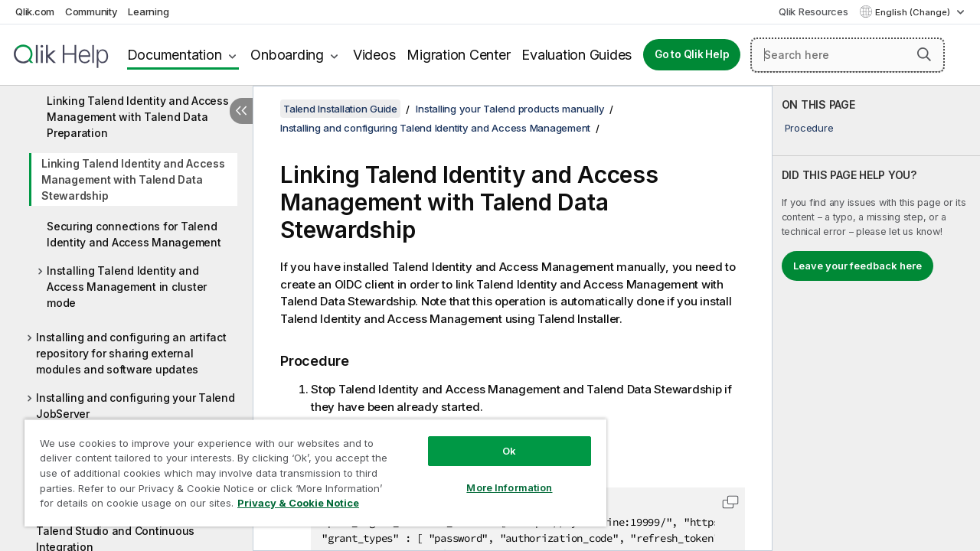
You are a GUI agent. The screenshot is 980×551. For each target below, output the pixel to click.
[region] (309, 467)
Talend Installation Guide (340, 109)
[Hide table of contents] (241, 111)
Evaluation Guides (577, 55)
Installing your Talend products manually (510, 109)
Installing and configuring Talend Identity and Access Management (435, 128)
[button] (924, 54)
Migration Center (458, 55)
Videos (374, 55)
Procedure (809, 128)
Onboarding (287, 55)
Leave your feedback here (857, 266)
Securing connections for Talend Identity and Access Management (134, 234)
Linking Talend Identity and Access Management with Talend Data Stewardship (133, 179)
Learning (148, 11)
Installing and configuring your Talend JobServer (136, 406)
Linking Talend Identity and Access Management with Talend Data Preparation (138, 117)
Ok (498, 439)
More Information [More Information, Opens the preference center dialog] (498, 476)
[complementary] (876, 318)
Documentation (175, 55)
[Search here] (848, 55)
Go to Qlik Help (692, 54)
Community (91, 11)
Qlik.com (35, 11)
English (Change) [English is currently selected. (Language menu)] (914, 12)
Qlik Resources (813, 11)
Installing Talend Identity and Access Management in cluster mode (127, 287)
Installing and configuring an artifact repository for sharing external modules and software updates (131, 353)
